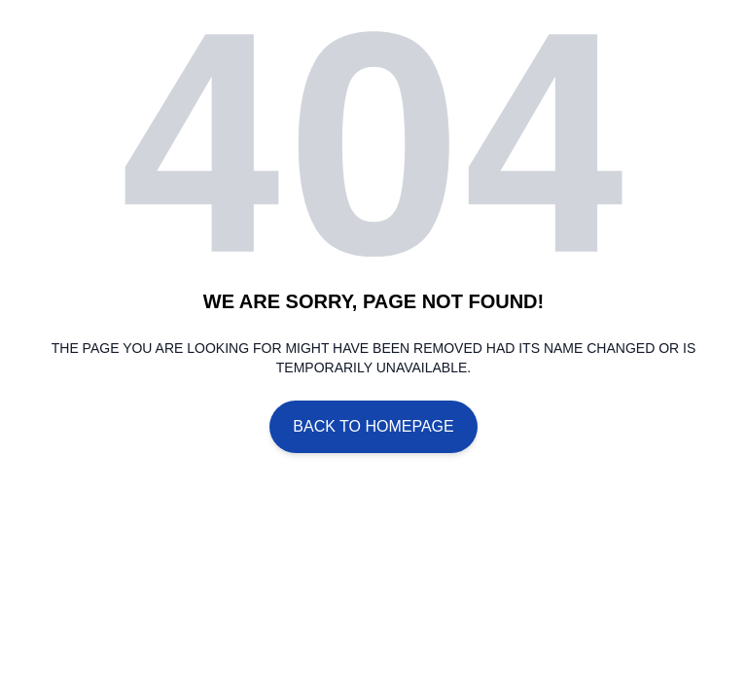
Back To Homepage (373, 426)
